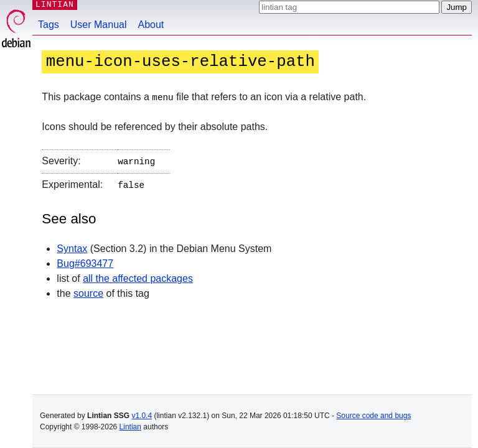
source (88, 291)
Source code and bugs (373, 416)
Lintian (130, 427)
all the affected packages (138, 276)
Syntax (72, 246)
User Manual (99, 25)
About (151, 25)
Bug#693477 (85, 261)
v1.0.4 (142, 416)
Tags (49, 25)
